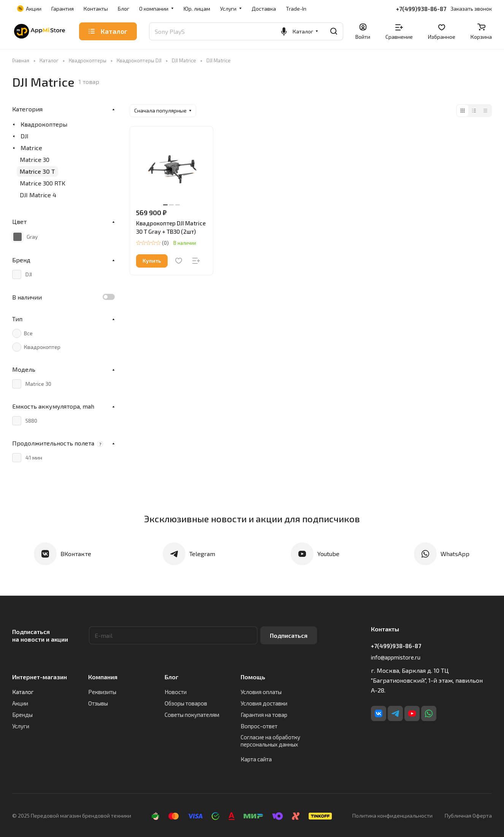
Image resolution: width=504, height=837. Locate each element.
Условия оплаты (261, 692)
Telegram (202, 554)
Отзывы (98, 703)
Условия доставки (264, 703)
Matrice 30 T (37, 171)
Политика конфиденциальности (392, 816)
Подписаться (289, 635)
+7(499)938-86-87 (421, 9)
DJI (25, 136)
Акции (20, 703)
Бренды (22, 715)
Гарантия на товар (264, 715)
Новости (176, 692)
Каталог (23, 692)
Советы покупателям (192, 715)
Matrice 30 (35, 159)
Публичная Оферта (468, 816)
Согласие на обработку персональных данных (270, 741)
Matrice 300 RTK (43, 183)
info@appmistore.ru (396, 657)
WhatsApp (455, 554)
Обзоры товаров (186, 703)
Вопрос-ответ (259, 726)
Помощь (253, 677)
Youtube (328, 554)
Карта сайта (256, 759)
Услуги (21, 726)
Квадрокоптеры (44, 124)
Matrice (31, 148)
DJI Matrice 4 (38, 195)
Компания (103, 677)
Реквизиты (102, 692)
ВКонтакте (76, 554)
